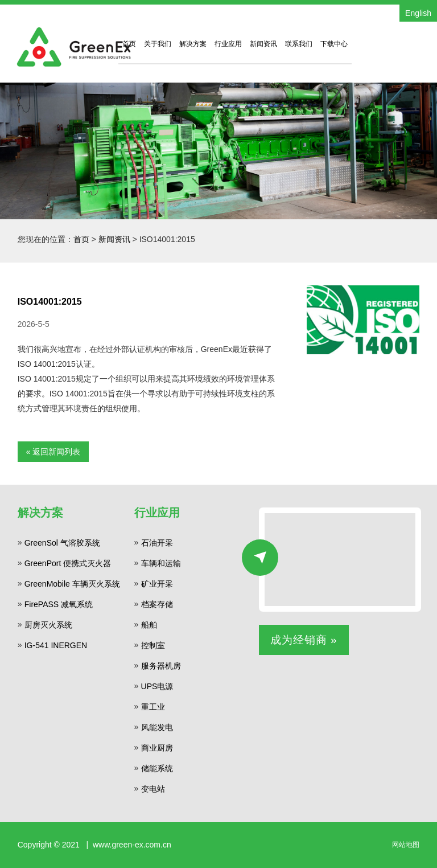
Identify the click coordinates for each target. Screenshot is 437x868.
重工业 (153, 707)
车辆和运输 (161, 563)
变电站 (153, 789)
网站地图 (406, 845)
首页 (129, 44)
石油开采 (157, 543)
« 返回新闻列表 (53, 452)
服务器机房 (161, 666)
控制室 (153, 645)
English (418, 13)
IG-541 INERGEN (56, 645)
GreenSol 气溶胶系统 (62, 543)
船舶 (149, 625)
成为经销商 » (304, 640)
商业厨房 (157, 748)
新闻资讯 (263, 44)
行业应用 (228, 44)
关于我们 (158, 44)
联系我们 (299, 44)
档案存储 (157, 604)
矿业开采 (157, 584)
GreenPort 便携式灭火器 (68, 563)
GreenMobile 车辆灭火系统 (72, 584)
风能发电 (157, 727)
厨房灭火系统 (48, 625)
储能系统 (157, 768)
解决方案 (193, 44)
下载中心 (334, 44)
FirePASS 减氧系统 (59, 604)
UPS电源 (157, 686)
